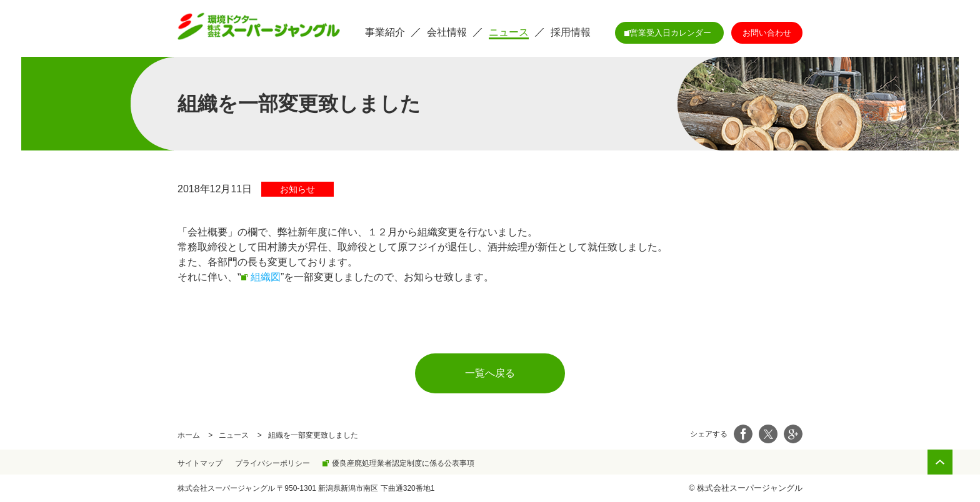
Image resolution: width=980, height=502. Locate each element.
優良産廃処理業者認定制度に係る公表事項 (403, 463)
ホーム (189, 435)
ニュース (234, 435)
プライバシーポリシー (272, 463)
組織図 (266, 277)
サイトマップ (200, 463)
